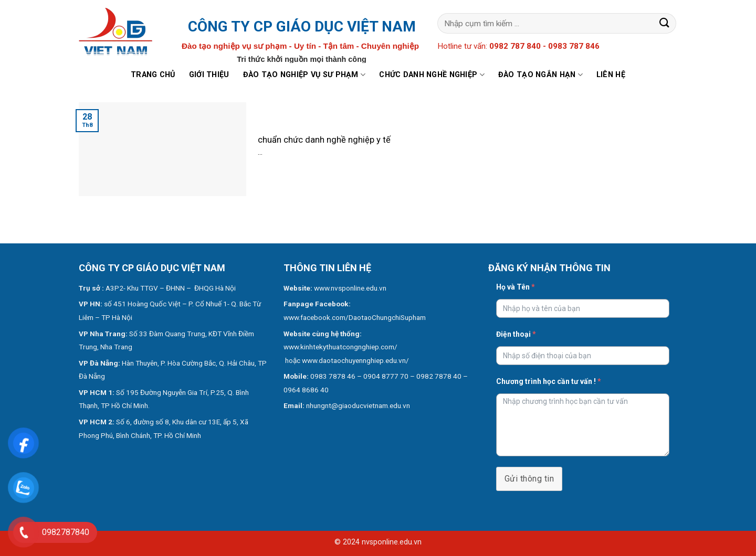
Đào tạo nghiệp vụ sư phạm (304, 75)
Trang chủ (153, 75)
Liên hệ (611, 75)
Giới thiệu (209, 75)
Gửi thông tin (529, 479)
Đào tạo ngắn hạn (540, 75)
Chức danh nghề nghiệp (432, 75)
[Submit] (665, 23)
